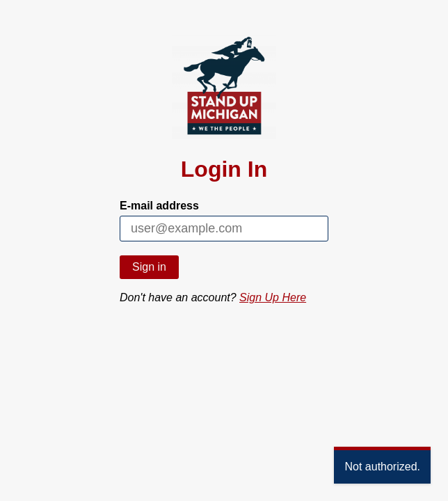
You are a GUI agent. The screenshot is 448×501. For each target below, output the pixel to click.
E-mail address (159, 206)
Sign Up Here (273, 297)
